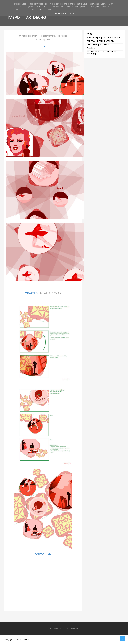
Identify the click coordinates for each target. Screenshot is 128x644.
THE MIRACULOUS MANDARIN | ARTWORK (102, 53)
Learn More (60, 14)
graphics (91, 48)
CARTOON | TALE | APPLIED (100, 41)
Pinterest (72, 629)
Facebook (54, 629)
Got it (72, 14)
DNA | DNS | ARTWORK (98, 45)
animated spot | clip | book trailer (103, 38)
